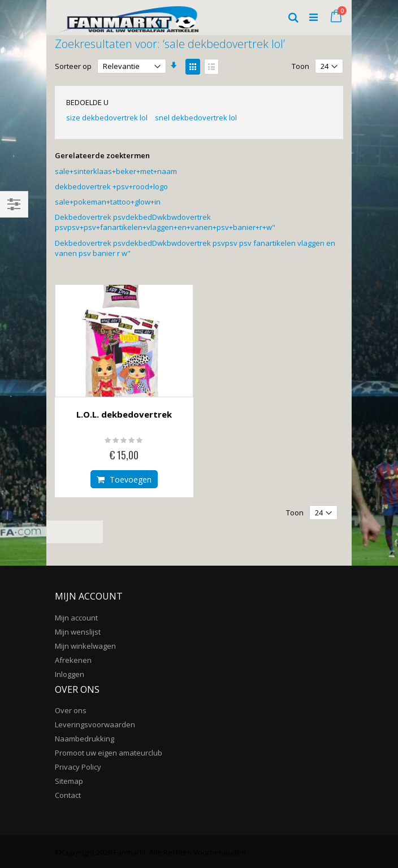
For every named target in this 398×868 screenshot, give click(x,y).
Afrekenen (73, 660)
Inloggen (70, 674)
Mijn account (76, 618)
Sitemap (69, 781)
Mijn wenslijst (78, 632)
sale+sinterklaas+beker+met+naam (116, 171)
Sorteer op (73, 66)
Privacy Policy (78, 767)
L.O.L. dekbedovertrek (124, 414)
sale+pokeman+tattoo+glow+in (108, 202)
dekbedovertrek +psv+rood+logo (111, 186)
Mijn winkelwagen (85, 646)
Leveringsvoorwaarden (95, 724)
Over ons (71, 710)
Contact (68, 795)
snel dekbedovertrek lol (196, 118)
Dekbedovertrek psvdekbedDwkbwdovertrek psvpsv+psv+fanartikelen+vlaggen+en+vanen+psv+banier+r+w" (165, 222)
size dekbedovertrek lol (107, 118)
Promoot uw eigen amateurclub (109, 753)
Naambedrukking (85, 739)
